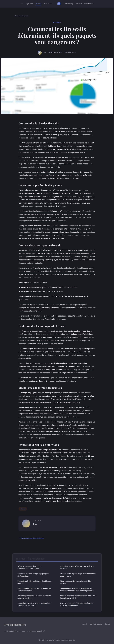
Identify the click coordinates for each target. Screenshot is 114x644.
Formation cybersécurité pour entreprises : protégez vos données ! (34, 604)
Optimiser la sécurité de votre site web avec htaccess (77, 567)
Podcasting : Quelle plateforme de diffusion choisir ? (34, 582)
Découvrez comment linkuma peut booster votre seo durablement (77, 604)
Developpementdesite (15, 625)
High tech (29, 4)
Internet (38, 4)
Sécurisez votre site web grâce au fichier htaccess (76, 582)
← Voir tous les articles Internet (31, 538)
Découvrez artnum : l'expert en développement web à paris (30, 567)
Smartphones (89, 4)
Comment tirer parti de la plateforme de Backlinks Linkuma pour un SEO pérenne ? (77, 590)
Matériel (79, 4)
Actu (21, 4)
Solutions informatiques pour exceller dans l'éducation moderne (34, 590)
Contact (108, 624)
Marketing (69, 4)
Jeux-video (48, 4)
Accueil (18, 16)
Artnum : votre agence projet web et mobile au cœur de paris (78, 575)
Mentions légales (96, 624)
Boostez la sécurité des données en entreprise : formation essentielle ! (78, 597)
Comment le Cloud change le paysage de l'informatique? (33, 575)
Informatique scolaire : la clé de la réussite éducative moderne (34, 597)
